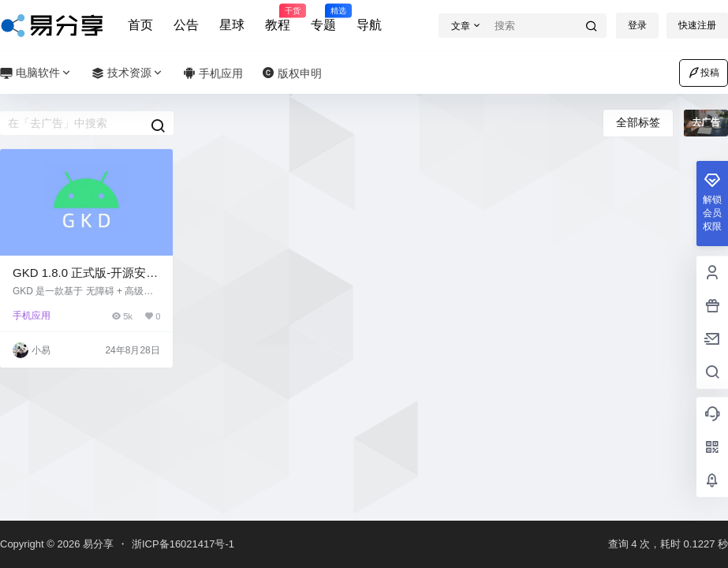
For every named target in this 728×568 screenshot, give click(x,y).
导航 (369, 25)
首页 (140, 25)
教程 (278, 18)
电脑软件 (36, 73)
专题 (323, 18)
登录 (637, 25)
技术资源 (128, 73)
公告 (186, 25)
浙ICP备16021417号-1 (183, 544)
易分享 (97, 544)
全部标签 (638, 122)
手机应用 (32, 316)
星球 (232, 25)
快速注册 (697, 25)
